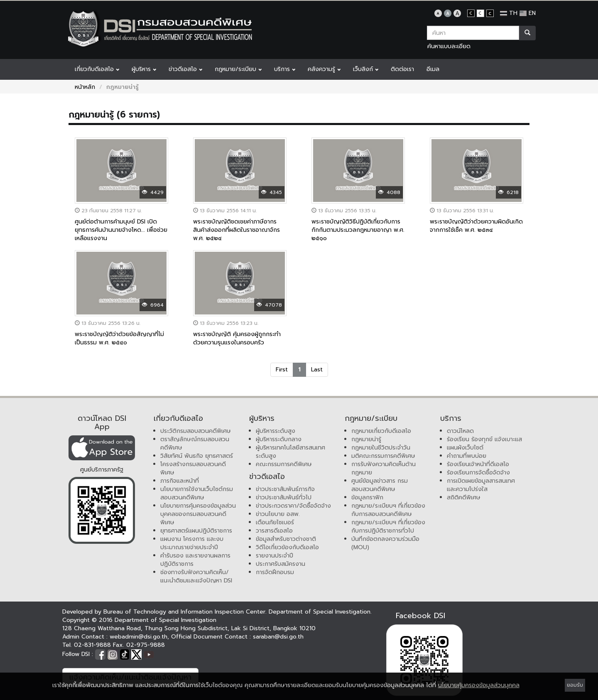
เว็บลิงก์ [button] (366, 69)
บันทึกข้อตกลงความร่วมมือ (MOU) (385, 543)
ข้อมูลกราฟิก (367, 497)
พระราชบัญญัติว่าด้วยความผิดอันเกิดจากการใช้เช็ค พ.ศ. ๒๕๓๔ (476, 226)
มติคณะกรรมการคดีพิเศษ (383, 456)
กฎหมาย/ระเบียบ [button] (238, 69)
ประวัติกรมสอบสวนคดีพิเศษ (196, 431)
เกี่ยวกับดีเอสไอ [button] (97, 69)
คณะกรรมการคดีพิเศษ (284, 464)
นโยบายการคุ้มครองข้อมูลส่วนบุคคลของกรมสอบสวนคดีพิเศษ (198, 514)
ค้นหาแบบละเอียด (449, 46)
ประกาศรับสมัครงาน (281, 564)
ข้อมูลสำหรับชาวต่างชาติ (286, 539)
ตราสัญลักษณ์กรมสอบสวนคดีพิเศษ (195, 443)
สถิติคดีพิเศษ (464, 497)
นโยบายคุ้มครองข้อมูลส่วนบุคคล (479, 685)
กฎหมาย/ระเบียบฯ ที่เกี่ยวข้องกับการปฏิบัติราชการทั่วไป (388, 527)
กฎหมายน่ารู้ (366, 439)
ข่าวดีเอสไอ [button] (185, 69)
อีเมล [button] (433, 69)
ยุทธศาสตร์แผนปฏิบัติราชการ (196, 531)
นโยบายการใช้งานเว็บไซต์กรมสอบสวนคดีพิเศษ (197, 493)
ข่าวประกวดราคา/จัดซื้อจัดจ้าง (293, 506)
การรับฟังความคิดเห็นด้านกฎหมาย (384, 468)
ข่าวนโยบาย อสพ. (278, 514)
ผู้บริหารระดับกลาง (279, 439)
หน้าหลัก (85, 87)
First (282, 370)
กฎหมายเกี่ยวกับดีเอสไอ (381, 431)
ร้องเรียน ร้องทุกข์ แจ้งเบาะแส (484, 439)
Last (317, 370)
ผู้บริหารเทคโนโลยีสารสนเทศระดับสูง (290, 452)
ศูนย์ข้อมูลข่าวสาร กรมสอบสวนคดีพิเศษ (380, 485)
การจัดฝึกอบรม (275, 572)
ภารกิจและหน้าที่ (180, 481)
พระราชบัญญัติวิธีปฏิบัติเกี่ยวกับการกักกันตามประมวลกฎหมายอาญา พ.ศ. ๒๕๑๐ (358, 230)
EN (528, 13)
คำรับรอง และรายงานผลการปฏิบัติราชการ (195, 560)
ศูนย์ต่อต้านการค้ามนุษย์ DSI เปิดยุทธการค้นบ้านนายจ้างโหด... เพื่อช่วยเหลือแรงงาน (121, 230)
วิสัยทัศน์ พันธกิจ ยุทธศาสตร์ (197, 456)
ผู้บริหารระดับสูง (276, 431)
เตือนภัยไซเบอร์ (275, 522)
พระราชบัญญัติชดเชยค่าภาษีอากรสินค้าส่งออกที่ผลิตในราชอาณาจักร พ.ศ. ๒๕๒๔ (237, 230)
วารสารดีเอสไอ (274, 531)
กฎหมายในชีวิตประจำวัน (381, 448)
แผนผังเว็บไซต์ (465, 448)
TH (509, 13)
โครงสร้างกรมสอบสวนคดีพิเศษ (193, 468)
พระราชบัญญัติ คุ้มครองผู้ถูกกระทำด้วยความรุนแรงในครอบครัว (237, 338)
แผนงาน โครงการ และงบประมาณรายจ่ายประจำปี (192, 543)
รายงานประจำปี (274, 556)
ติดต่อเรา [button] (402, 69)
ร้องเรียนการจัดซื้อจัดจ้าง (478, 473)
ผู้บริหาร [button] (144, 69)
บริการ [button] (285, 69)
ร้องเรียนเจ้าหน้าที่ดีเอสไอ (478, 464)
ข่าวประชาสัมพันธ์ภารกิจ (285, 489)
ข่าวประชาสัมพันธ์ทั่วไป (284, 497)
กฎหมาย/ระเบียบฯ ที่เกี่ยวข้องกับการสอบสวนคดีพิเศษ (388, 510)
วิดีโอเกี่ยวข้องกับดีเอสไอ (287, 547)
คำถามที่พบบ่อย (467, 456)
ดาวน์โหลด (460, 431)
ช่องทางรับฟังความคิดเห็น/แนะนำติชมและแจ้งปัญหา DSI (196, 576)
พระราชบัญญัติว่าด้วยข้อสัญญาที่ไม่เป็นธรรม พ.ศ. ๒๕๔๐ (119, 338)
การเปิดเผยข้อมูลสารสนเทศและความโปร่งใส (481, 485)
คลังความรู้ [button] (324, 69)
